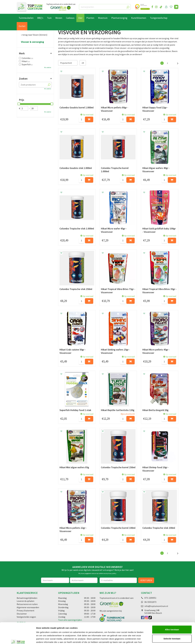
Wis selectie (48, 67)
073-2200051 (150, 598)
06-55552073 (150, 602)
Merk (22, 53)
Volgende (176, 63)
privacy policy (112, 573)
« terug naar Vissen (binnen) (34, 35)
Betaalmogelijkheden (27, 598)
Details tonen (149, 639)
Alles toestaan (172, 611)
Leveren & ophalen (25, 601)
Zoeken (23, 79)
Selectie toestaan (172, 620)
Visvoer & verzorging (32, 42)
